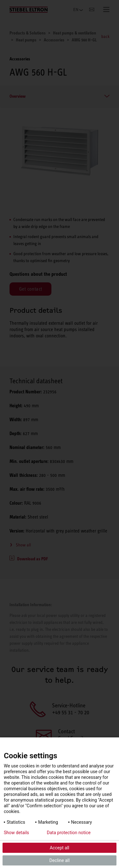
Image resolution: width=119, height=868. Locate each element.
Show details (17, 833)
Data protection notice (69, 833)
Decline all (60, 860)
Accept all (60, 848)
